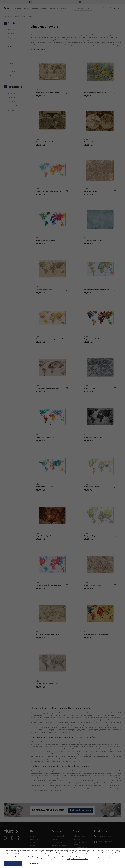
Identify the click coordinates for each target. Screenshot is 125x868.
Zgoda (13, 863)
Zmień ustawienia (31, 863)
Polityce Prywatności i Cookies (78, 859)
